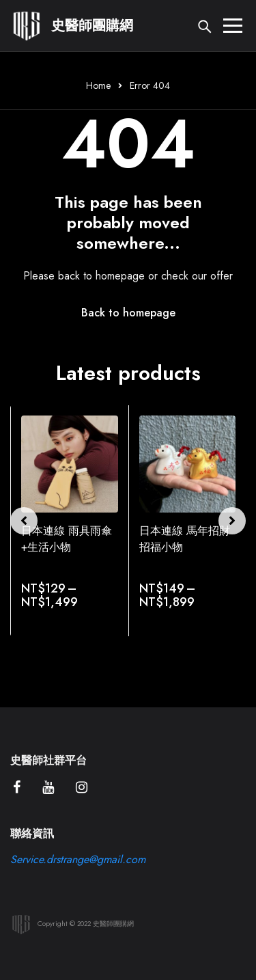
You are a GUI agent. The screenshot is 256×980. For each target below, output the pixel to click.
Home (98, 85)
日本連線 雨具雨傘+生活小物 (67, 539)
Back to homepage (128, 313)
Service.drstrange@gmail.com (78, 859)
